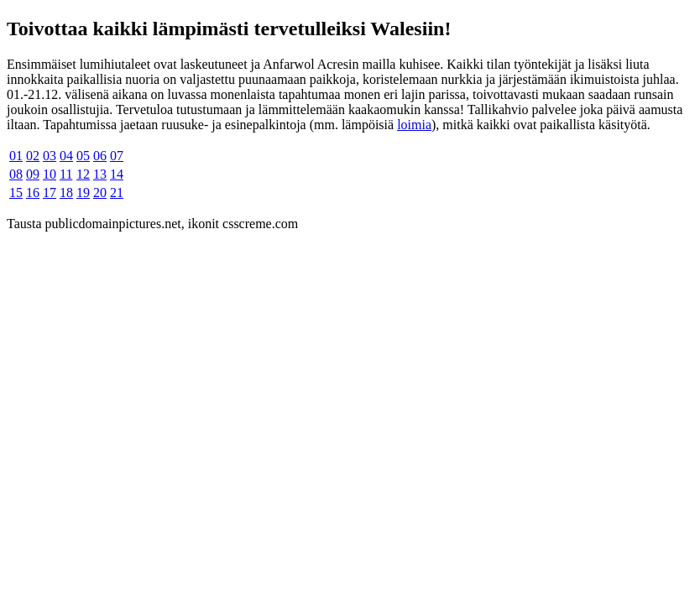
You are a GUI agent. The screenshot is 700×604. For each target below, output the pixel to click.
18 (66, 193)
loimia (414, 125)
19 (83, 193)
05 (83, 156)
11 (66, 174)
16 (33, 193)
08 (16, 174)
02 (33, 156)
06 (100, 156)
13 (100, 174)
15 (16, 193)
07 (117, 156)
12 (83, 174)
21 (117, 193)
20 (100, 193)
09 (33, 174)
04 (66, 156)
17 (50, 193)
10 (50, 174)
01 (16, 156)
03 (50, 156)
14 (117, 174)
